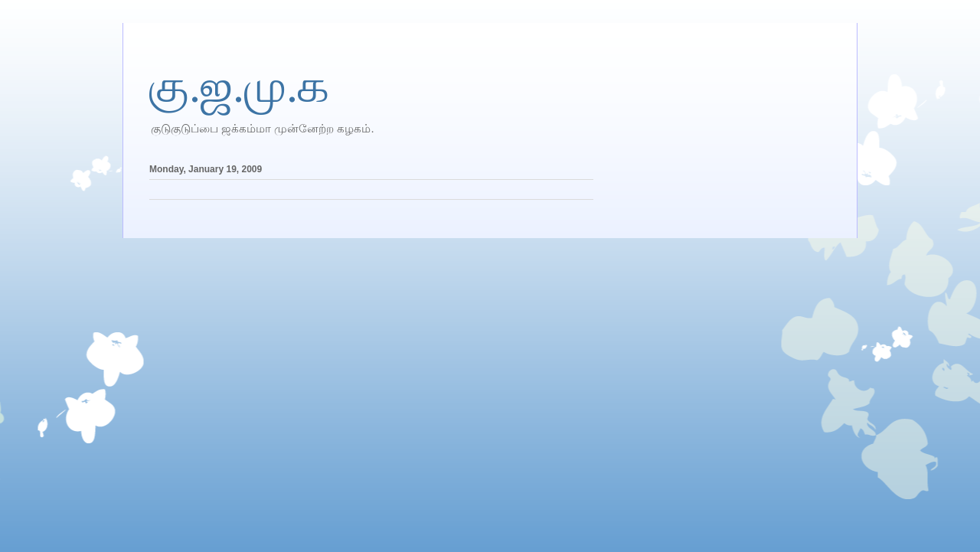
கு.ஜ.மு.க (239, 87)
